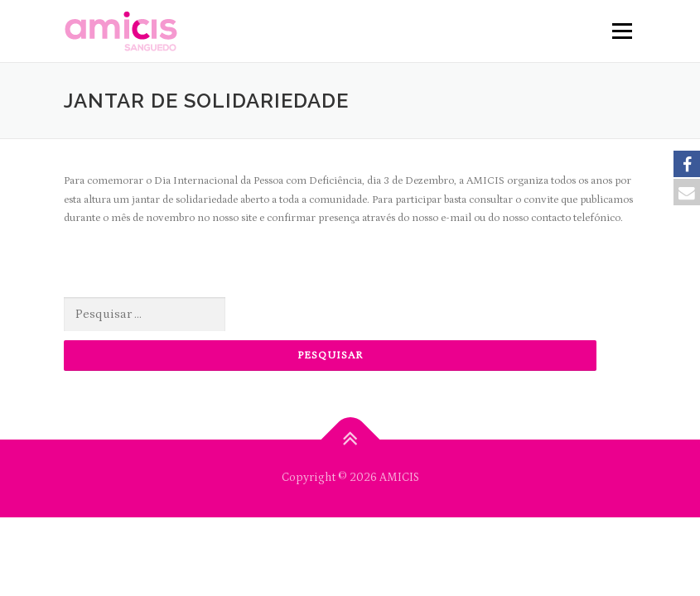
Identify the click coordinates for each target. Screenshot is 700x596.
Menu (621, 31)
